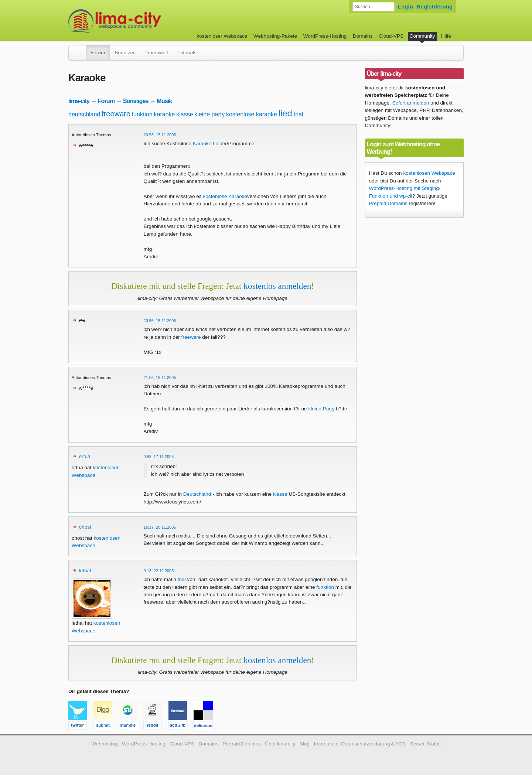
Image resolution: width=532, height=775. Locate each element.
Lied (218, 144)
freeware (116, 114)
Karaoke (202, 144)
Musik (164, 101)
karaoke (165, 114)
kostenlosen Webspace (429, 173)
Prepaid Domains (388, 203)
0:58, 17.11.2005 (159, 457)
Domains (363, 36)
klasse (185, 114)
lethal (85, 571)
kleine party (209, 114)
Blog (305, 744)
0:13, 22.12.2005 (159, 571)
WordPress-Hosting (325, 36)
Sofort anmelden (411, 103)
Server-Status (425, 744)
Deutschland (197, 494)
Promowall (156, 53)
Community (422, 36)
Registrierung (435, 6)
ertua (85, 456)
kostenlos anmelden (277, 286)
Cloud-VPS (391, 36)
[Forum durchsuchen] (374, 7)
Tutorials (187, 53)
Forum (98, 53)
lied (285, 113)
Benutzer (125, 53)
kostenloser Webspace (222, 36)
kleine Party (321, 409)
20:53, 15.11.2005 (160, 135)
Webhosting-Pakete (275, 36)
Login (405, 6)
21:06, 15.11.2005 (160, 378)
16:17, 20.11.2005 (160, 527)
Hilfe (446, 36)
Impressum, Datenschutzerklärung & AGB (360, 744)
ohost (85, 527)
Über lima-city (280, 744)
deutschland (84, 114)
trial (299, 114)
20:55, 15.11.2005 (160, 321)
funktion (142, 114)
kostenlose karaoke (252, 114)
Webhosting (105, 744)
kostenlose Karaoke (225, 196)
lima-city (79, 101)
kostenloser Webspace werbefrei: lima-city (142, 21)
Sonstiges (136, 101)
